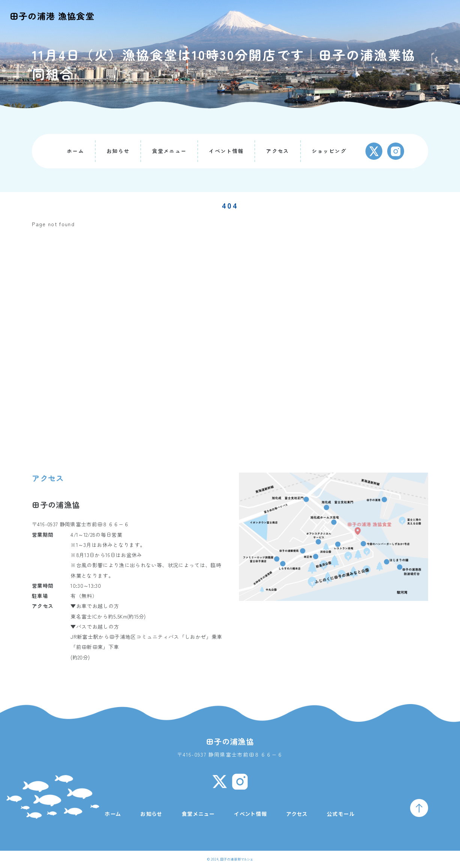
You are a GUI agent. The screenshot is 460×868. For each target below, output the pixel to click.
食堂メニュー (169, 151)
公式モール (341, 814)
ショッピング (329, 151)
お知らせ (118, 151)
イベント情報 (226, 151)
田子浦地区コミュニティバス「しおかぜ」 (160, 637)
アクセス (277, 151)
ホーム (75, 151)
